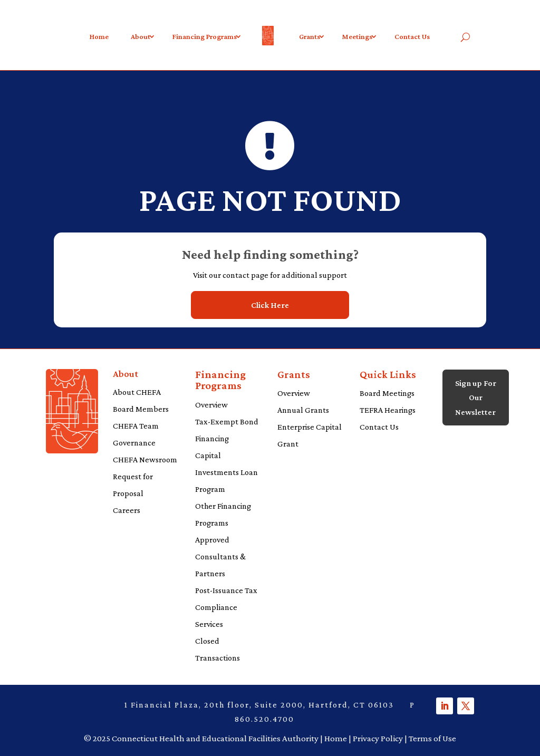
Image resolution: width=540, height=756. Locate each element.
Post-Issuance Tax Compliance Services (226, 607)
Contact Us (412, 36)
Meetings (357, 36)
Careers (127, 510)
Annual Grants (303, 410)
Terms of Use (432, 738)
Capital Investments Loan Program (226, 472)
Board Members (141, 409)
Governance (134, 443)
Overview (211, 405)
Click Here (270, 305)
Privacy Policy (378, 738)
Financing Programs (205, 36)
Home (99, 36)
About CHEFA (137, 392)
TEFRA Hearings (388, 410)
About (141, 36)
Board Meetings (387, 393)
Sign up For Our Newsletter (476, 397)
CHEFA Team (136, 426)
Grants (310, 36)
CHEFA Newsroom (145, 459)
